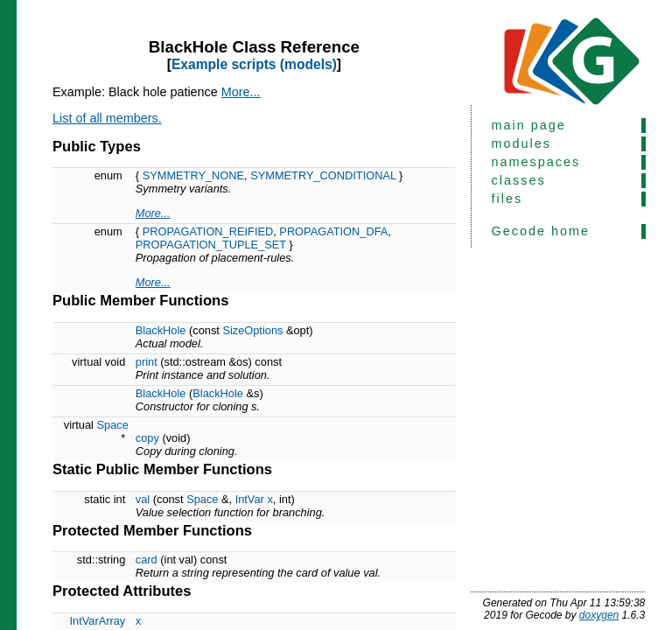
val (143, 499)
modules (521, 143)
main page (529, 125)
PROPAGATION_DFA (333, 231)
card (147, 560)
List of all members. (107, 118)
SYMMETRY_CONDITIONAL (323, 175)
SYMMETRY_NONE (193, 175)
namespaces (536, 162)
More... (241, 92)
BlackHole (161, 330)
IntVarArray (97, 621)
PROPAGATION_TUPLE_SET (211, 245)
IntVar (250, 499)
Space (113, 425)
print (147, 362)
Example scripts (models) (254, 64)
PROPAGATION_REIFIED (208, 231)
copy (147, 438)
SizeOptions (252, 330)
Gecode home (541, 231)
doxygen (599, 615)
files (507, 199)
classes (519, 180)
